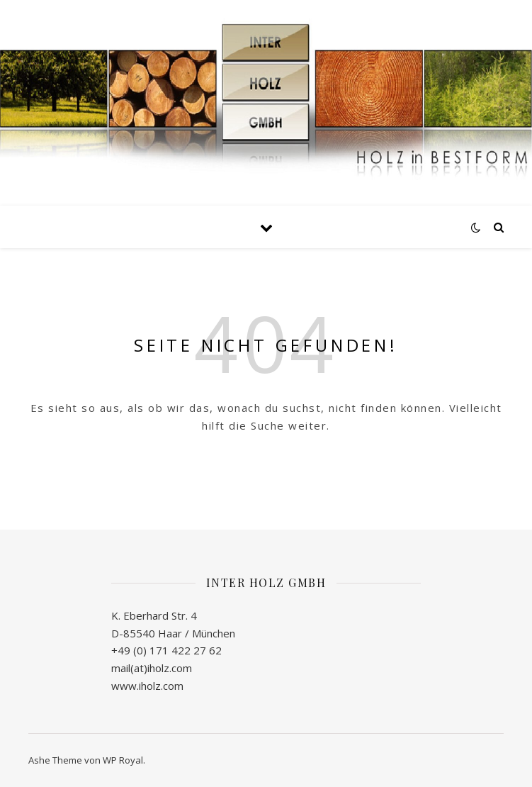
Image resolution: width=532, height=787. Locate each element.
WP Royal (123, 760)
